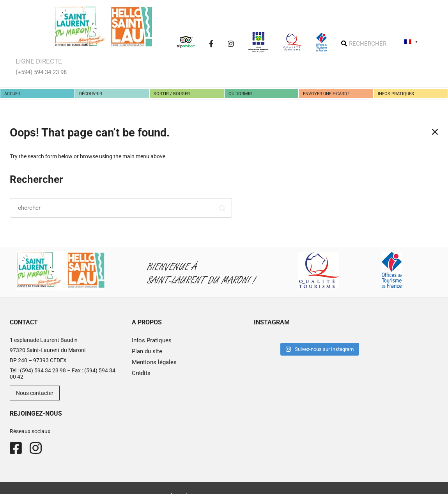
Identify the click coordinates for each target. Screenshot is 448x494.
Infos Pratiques (152, 340)
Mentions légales (154, 362)
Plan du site (147, 351)
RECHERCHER (368, 44)
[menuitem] (411, 42)
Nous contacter (35, 393)
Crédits (141, 373)
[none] (411, 42)
